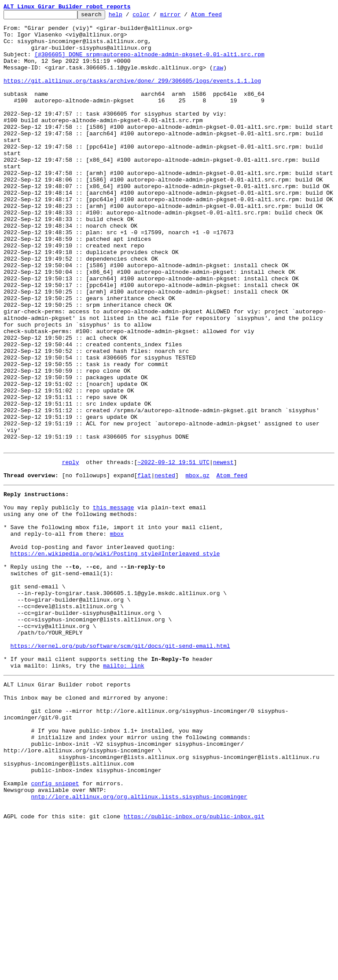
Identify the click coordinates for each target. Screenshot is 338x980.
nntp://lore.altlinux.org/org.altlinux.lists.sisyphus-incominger (139, 947)
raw (218, 79)
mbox (117, 634)
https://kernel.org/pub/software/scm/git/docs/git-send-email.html (120, 768)
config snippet (55, 931)
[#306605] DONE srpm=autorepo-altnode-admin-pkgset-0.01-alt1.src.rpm (149, 63)
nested (165, 566)
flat (144, 566)
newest (223, 550)
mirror (184, 17)
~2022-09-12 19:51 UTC (173, 550)
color (155, 17)
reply (71, 550)
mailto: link (124, 792)
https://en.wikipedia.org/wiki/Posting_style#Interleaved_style (115, 657)
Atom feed (220, 17)
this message (114, 602)
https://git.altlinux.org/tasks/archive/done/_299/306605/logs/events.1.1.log (132, 95)
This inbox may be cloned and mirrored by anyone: (86, 828)
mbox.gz (197, 566)
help (129, 17)
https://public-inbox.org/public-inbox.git (194, 970)
